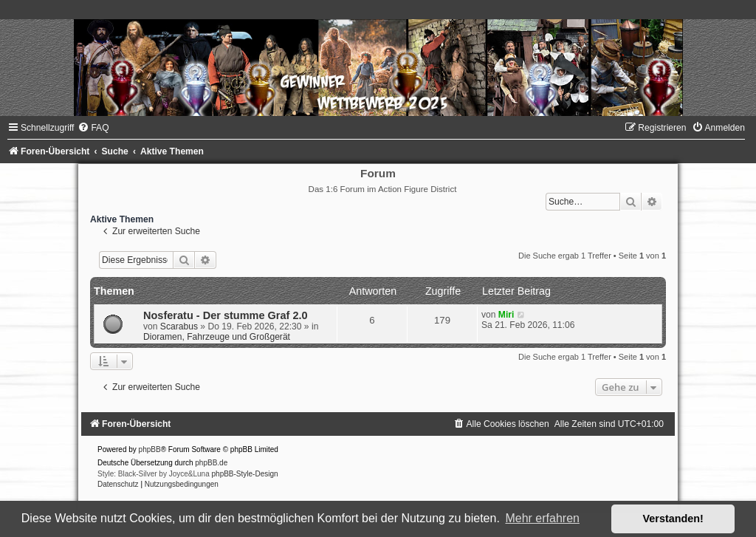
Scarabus (179, 326)
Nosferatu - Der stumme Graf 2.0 (226, 315)
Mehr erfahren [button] (542, 518)
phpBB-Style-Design (245, 474)
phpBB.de (211, 463)
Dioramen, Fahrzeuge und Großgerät (217, 337)
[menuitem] (93, 128)
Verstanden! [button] (673, 519)
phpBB (150, 449)
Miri (506, 315)
